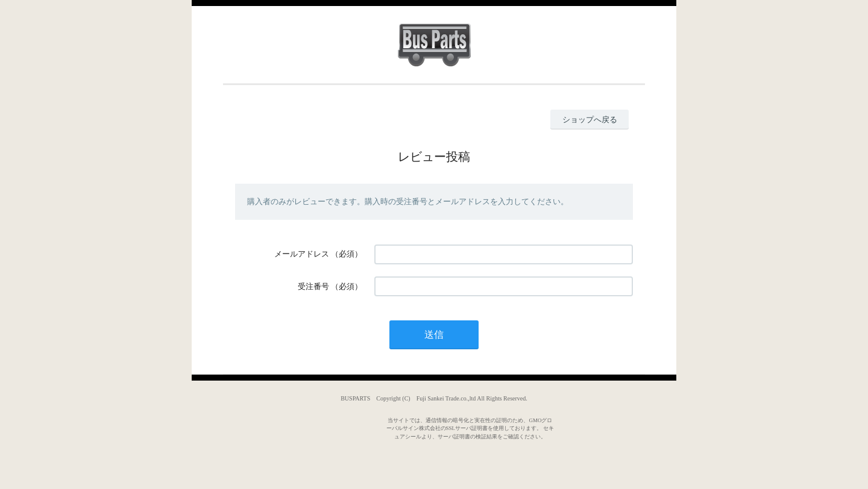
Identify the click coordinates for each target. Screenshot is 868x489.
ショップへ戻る (590, 120)
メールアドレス (302, 254)
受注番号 (313, 286)
